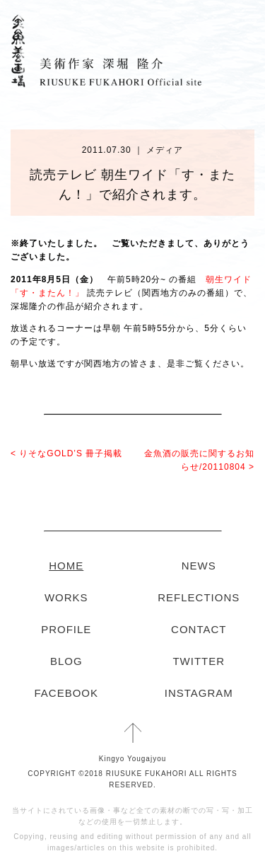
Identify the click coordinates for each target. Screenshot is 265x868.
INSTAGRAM (199, 693)
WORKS (66, 597)
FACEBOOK (66, 693)
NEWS (199, 566)
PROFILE (66, 629)
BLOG (66, 661)
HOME (66, 566)
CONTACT (199, 629)
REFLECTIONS (199, 597)
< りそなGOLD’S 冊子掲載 (66, 453)
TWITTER (199, 661)
